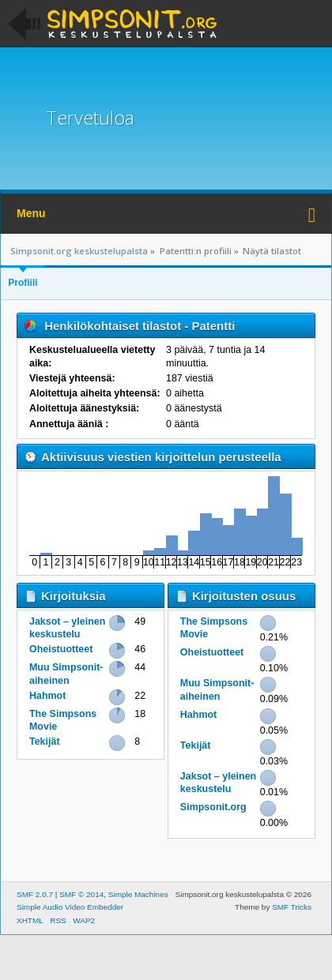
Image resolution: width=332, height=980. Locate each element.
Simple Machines (138, 894)
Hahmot (47, 696)
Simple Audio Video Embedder (70, 907)
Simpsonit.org (213, 807)
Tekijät (45, 742)
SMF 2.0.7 (35, 894)
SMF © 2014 (81, 894)
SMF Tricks (292, 907)
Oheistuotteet (61, 649)
